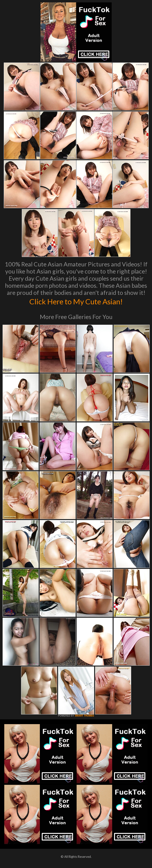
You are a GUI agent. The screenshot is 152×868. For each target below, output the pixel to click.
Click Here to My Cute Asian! (76, 301)
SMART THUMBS (84, 716)
